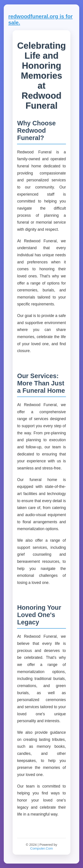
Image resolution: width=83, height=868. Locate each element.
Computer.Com (41, 848)
